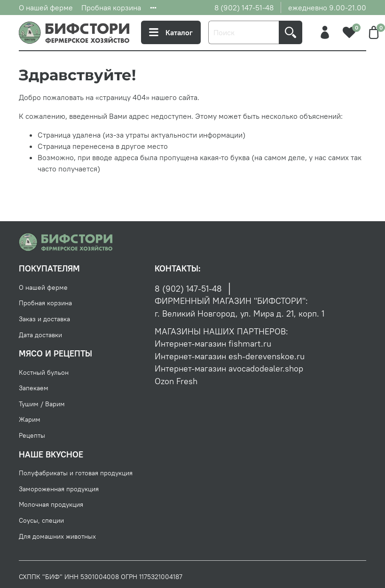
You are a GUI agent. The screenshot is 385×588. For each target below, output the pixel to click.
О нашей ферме (46, 8)
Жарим (30, 419)
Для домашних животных (57, 536)
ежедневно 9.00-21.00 (327, 8)
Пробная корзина (111, 8)
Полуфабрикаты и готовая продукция (76, 473)
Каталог (171, 32)
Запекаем (34, 388)
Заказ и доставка (44, 319)
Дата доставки (40, 335)
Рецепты (32, 435)
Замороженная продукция (59, 489)
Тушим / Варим (42, 404)
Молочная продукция (51, 504)
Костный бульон (44, 372)
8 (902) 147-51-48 (244, 8)
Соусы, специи (41, 520)
